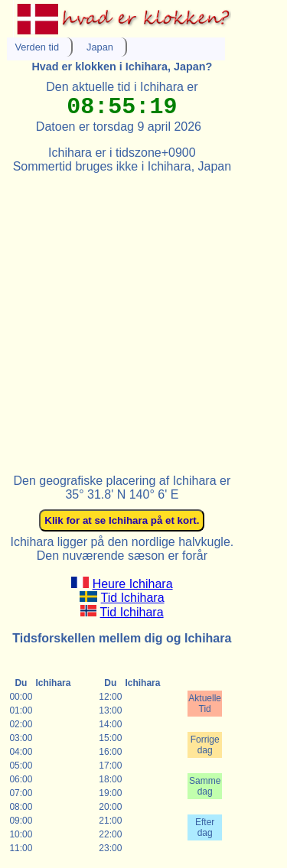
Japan (100, 47)
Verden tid (37, 47)
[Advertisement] (143, 317)
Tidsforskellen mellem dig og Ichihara (122, 638)
